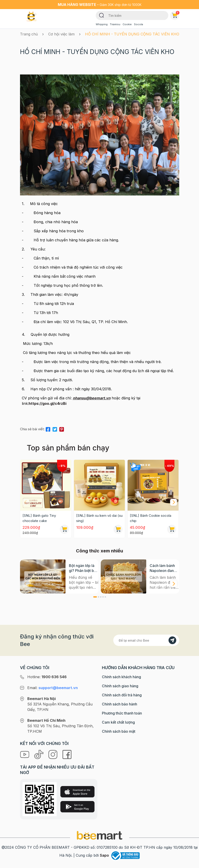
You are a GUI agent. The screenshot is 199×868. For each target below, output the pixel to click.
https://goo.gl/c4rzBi (48, 403)
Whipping (102, 24)
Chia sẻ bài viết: (32, 429)
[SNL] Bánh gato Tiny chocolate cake (39, 518)
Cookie (127, 24)
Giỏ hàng (176, 15)
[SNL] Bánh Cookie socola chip (151, 518)
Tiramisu (115, 24)
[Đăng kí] (172, 826)
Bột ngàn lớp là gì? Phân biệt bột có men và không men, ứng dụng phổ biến (84, 568)
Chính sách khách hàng (121, 862)
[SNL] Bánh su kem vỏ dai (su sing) (99, 518)
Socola (139, 24)
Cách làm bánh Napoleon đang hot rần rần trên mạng (163, 568)
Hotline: (47, 862)
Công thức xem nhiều (99, 551)
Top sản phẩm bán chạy (68, 448)
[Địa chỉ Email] (146, 826)
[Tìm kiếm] (102, 15)
